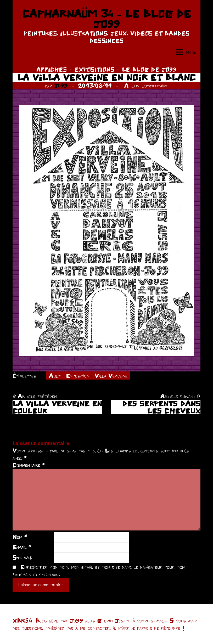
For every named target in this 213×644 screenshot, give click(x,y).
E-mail (22, 547)
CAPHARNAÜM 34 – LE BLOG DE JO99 (107, 19)
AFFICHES (52, 69)
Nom (20, 537)
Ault (55, 376)
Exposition (78, 376)
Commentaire (29, 465)
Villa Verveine (111, 376)
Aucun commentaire (146, 86)
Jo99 (61, 86)
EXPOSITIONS (94, 69)
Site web (22, 557)
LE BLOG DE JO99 (149, 69)
